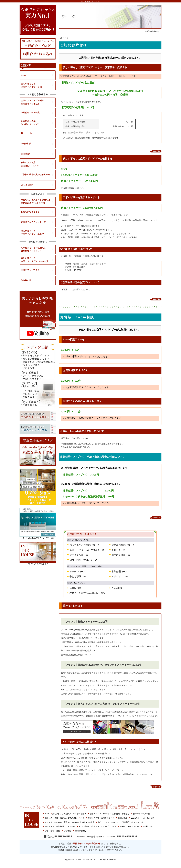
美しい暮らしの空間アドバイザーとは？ (69, 814)
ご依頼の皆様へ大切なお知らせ (35, 175)
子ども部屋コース (79, 576)
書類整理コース (120, 572)
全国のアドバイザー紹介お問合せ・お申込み (32, 102)
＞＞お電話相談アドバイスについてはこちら (86, 387)
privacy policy (80, 831)
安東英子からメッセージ (133, 822)
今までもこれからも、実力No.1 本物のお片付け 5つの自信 (70, 822)
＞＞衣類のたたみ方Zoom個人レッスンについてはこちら (92, 418)
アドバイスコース (121, 576)
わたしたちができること (108, 822)
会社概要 (67, 831)
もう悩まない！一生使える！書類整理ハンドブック (34, 249)
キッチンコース (78, 572)
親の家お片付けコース (123, 545)
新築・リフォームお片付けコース (87, 550)
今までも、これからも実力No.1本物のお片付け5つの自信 (35, 202)
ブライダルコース (79, 555)
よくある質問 (27, 185)
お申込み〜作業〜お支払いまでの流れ (61, 818)
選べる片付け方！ (73, 606)
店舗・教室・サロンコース (83, 560)
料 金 (26, 133)
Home (24, 75)
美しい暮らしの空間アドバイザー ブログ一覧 (35, 260)
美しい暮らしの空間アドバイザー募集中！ (33, 233)
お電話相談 (26, 144)
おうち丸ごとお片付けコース (85, 545)
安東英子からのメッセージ (33, 222)
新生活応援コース (121, 555)
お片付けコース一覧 (30, 113)
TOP (61, 38)
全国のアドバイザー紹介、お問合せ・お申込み (110, 814)
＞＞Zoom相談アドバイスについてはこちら (85, 356)
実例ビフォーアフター (31, 270)
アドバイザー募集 (52, 831)
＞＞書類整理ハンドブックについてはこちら (86, 503)
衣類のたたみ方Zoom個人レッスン (30, 164)
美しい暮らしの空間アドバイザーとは (31, 85)
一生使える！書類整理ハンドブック (60, 826)
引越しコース (118, 550)
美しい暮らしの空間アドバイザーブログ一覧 (97, 826)
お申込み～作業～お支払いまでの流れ (30, 123)
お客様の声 (26, 280)
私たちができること (30, 212)
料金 (82, 818)
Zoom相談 (26, 154)
